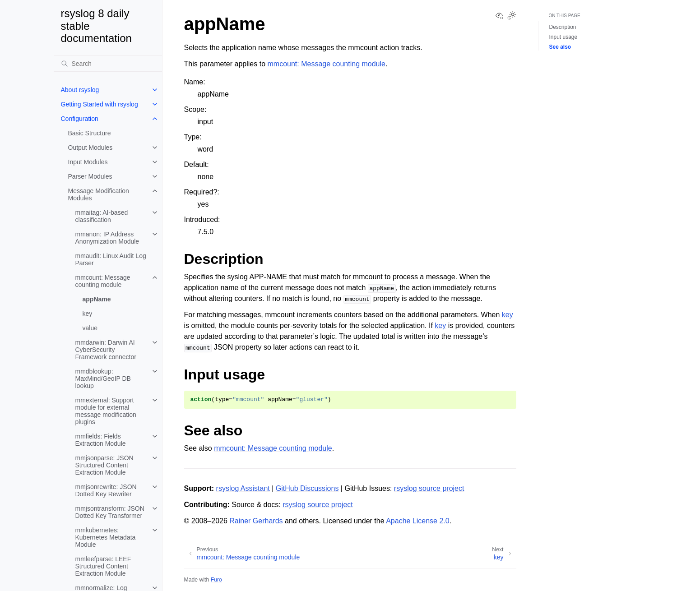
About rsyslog (80, 90)
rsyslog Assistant (243, 488)
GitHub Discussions (307, 488)
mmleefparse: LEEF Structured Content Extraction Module (103, 566)
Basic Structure (90, 133)
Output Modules (90, 148)
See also (560, 47)
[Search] (108, 64)
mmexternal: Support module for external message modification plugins (106, 411)
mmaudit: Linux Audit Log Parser (111, 259)
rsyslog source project (429, 488)
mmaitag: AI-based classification (102, 216)
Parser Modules (90, 176)
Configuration (80, 119)
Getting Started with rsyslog (100, 104)
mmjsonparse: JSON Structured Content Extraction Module (104, 465)
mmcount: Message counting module (103, 281)
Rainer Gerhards (256, 521)
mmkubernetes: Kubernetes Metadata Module (106, 537)
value (90, 328)
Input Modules (88, 162)
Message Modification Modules (99, 194)
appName (97, 299)
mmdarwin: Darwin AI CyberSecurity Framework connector (106, 350)
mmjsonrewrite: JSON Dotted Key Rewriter (106, 490)
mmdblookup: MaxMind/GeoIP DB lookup (103, 379)
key (88, 314)
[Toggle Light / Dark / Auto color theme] (512, 16)
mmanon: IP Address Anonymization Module (107, 238)
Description (563, 27)
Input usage (563, 37)
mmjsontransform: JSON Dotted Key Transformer (110, 512)
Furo (216, 580)
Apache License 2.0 (418, 521)
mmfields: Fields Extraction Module (101, 440)
